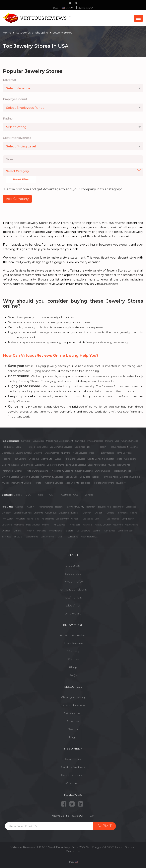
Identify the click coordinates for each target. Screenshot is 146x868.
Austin (31, 507)
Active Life (47, 459)
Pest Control (20, 459)
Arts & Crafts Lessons (37, 471)
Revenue (9, 80)
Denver (87, 513)
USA (28, 495)
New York (118, 525)
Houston (20, 519)
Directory (73, 651)
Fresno (134, 513)
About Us (73, 566)
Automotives (52, 453)
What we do (73, 783)
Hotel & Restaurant (37, 447)
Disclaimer (73, 605)
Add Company (17, 199)
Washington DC (89, 537)
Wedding (40, 465)
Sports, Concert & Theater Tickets (105, 459)
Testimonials (73, 597)
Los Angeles (113, 519)
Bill (89, 447)
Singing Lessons (84, 471)
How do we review (73, 635)
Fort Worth (8, 519)
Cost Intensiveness (17, 138)
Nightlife (66, 453)
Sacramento (32, 537)
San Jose (7, 537)
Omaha (18, 531)
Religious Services (121, 471)
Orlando (6, 531)
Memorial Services (76, 459)
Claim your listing (73, 697)
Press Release (73, 643)
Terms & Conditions (73, 590)
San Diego (110, 531)
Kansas (75, 519)
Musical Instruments (119, 465)
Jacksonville (62, 519)
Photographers (95, 441)
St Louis (18, 537)
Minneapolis (74, 525)
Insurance (7, 471)
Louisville (7, 525)
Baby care (85, 477)
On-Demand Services (61, 447)
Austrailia (66, 495)
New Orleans (132, 525)
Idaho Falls (33, 519)
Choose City (85, 8)
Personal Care (112, 441)
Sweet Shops (111, 477)
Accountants (72, 483)
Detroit (110, 513)
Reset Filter (21, 179)
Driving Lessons (10, 477)
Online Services (130, 441)
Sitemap (73, 659)
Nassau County (103, 525)
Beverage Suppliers (130, 477)
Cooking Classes (10, 465)
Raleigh (69, 531)
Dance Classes (102, 471)
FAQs (73, 675)
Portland (42, 531)
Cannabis (80, 441)
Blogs (73, 667)
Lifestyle (38, 453)
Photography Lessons (62, 471)
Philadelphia (56, 531)
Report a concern (73, 775)
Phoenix (30, 531)
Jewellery (121, 483)
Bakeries (86, 483)
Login (73, 737)
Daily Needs (107, 453)
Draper (98, 513)
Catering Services (30, 477)
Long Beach (128, 519)
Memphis (19, 525)
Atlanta (19, 507)
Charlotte (38, 513)
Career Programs (55, 465)
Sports (18, 471)
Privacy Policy (73, 582)
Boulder (91, 507)
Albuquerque (46, 507)
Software (26, 441)
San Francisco (125, 531)
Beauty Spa (72, 477)
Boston (59, 507)
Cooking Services (54, 483)
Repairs (6, 459)
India (40, 495)
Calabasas (131, 507)
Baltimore (118, 507)
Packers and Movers (103, 483)
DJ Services (27, 465)
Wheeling (73, 537)
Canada (89, 495)
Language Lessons (76, 465)
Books (95, 477)
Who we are (73, 613)
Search (73, 729)
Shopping (34, 459)
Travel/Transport (119, 447)
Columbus (51, 513)
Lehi (97, 519)
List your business (73, 705)
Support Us (73, 574)
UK (51, 495)
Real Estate (8, 447)
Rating (8, 118)
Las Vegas (88, 519)
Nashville (87, 525)
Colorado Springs (23, 513)
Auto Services (80, 453)
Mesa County (33, 525)
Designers (80, 447)
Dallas (74, 513)
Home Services (124, 453)
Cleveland (64, 513)
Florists (37, 483)
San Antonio (47, 537)
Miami (45, 525)
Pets (92, 453)
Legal (19, 447)
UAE (76, 495)
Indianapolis (47, 519)
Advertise (73, 721)
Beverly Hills (105, 507)
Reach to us (73, 759)
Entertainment (24, 453)
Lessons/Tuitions (97, 465)
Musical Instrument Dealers (17, 483)
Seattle (96, 531)
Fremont (123, 513)
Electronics (8, 453)
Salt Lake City (83, 531)
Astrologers (130, 459)
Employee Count (15, 99)
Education (38, 441)
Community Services (52, 477)
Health (103, 447)
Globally (18, 495)
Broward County (76, 507)
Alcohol (134, 447)
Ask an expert (73, 713)
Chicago (6, 513)
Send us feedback (73, 767)
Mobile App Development (60, 441)
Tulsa (59, 537)
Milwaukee (60, 525)
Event (58, 459)
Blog (56, 8)
